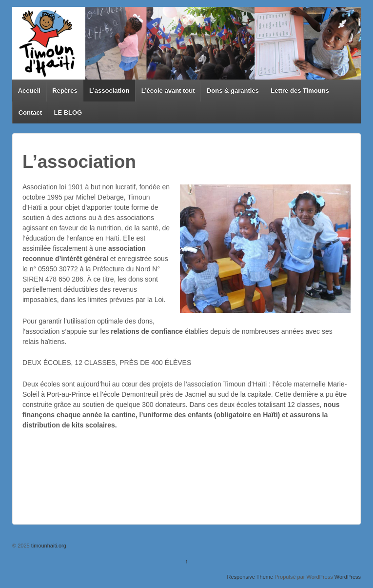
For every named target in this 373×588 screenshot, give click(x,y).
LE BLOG (68, 112)
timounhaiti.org (48, 546)
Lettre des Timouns (300, 91)
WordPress (348, 577)
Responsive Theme (250, 577)
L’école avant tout (168, 91)
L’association (109, 91)
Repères (65, 91)
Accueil (29, 91)
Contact (30, 112)
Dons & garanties (233, 91)
